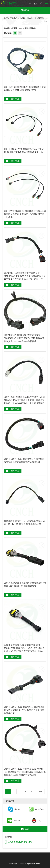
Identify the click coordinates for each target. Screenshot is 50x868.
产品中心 (14, 18)
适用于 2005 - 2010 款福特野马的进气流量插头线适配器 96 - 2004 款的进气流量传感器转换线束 (24, 710)
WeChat (17, 820)
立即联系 (15, 99)
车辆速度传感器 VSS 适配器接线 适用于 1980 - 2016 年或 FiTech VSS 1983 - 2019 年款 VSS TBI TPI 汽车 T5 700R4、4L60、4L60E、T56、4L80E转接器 (24, 648)
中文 (35, 4)
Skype (17, 809)
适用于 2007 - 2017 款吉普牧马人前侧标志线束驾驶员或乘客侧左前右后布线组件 (24, 461)
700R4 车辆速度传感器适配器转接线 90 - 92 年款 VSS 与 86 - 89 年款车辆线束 (25, 585)
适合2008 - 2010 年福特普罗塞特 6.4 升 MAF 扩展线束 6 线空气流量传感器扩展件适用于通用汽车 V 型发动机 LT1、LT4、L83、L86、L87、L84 (25, 276)
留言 (27, 829)
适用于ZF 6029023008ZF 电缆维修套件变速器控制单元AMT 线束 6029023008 (25, 89)
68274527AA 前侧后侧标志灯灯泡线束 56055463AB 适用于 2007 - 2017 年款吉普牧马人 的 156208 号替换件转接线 (24, 338)
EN (30, 4)
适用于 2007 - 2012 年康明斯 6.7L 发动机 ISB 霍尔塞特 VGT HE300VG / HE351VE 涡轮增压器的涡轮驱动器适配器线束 (25, 772)
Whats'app (40, 809)
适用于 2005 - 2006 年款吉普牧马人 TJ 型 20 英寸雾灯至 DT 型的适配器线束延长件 (24, 151)
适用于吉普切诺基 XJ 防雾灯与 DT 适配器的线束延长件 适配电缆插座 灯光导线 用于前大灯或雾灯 (25, 214)
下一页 (40, 792)
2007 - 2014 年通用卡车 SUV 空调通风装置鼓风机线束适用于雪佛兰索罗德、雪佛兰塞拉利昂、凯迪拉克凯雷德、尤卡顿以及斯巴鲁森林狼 (25, 400)
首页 (6, 18)
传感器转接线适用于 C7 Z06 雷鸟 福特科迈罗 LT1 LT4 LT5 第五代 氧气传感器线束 (24, 523)
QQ (39, 820)
